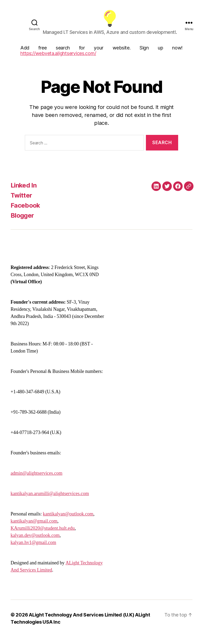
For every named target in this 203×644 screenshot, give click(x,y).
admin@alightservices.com (36, 480)
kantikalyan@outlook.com (68, 521)
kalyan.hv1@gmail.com (33, 550)
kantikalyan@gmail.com (34, 528)
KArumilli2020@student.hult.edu (43, 535)
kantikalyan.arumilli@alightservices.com (50, 501)
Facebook (25, 213)
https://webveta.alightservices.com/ (58, 60)
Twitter (21, 202)
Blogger (22, 223)
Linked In (24, 192)
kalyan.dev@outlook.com (35, 543)
